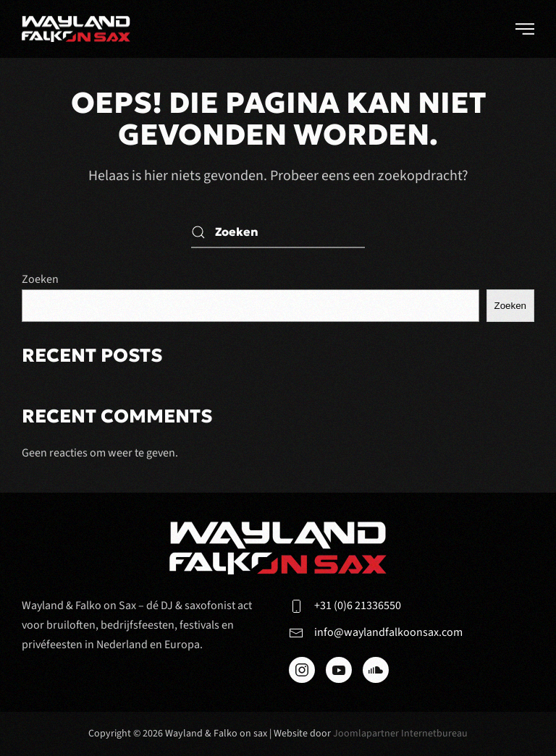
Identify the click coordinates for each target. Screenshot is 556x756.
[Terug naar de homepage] (76, 29)
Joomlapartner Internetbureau (400, 734)
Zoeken (40, 279)
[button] (525, 29)
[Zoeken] (278, 232)
